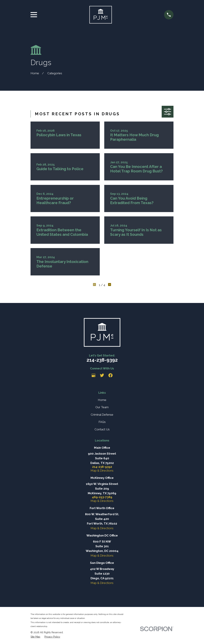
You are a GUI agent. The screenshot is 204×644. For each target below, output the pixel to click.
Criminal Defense (102, 415)
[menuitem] (35, 637)
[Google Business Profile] (93, 375)
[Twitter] (102, 375)
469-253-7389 (102, 497)
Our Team (102, 407)
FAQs (102, 422)
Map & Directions (102, 471)
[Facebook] (110, 375)
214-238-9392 (102, 360)
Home (102, 400)
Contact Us (102, 429)
